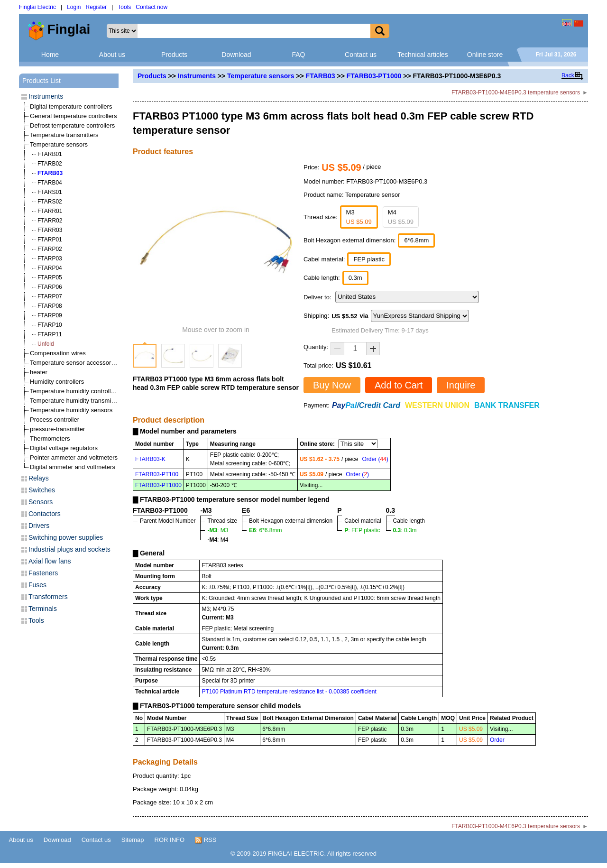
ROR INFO (170, 840)
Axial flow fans (50, 561)
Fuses (37, 585)
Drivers (39, 526)
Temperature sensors (261, 76)
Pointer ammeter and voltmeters (74, 457)
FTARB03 (321, 76)
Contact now (152, 7)
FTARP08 (50, 306)
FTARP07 (50, 296)
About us (112, 55)
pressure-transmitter (57, 429)
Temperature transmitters (64, 135)
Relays (39, 478)
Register (97, 7)
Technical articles (423, 55)
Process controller (55, 420)
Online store (485, 55)
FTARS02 (50, 202)
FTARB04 (50, 183)
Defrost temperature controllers (72, 125)
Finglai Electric (37, 7)
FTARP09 (50, 315)
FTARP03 (50, 259)
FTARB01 (50, 154)
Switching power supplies (66, 537)
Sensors (41, 502)
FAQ (298, 55)
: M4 (218, 540)
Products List (41, 81)
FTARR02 (50, 221)
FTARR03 (50, 230)
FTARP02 (50, 249)
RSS (206, 840)
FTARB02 (50, 164)
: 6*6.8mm (265, 530)
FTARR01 (50, 211)
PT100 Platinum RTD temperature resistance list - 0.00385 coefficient (289, 692)
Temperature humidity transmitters (77, 401)
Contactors (45, 514)
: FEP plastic (362, 530)
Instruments (197, 76)
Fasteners (43, 573)
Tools (124, 7)
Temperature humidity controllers (75, 391)
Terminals (43, 609)
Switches (42, 490)
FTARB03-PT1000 (374, 76)
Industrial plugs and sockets (69, 549)
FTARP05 (50, 277)
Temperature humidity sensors (71, 410)
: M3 (218, 530)
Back (568, 75)
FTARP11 (50, 334)
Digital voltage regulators (64, 448)
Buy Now (332, 385)
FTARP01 (50, 240)
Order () (375, 459)
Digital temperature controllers (71, 106)
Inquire (461, 385)
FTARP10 (50, 325)
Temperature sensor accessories (74, 363)
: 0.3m (405, 530)
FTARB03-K (150, 459)
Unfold (46, 344)
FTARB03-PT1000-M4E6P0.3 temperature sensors (516, 92)
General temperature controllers (74, 116)
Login (74, 7)
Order (497, 740)
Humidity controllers (57, 382)
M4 (401, 217)
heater (39, 372)
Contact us (361, 55)
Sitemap (133, 840)
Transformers (48, 597)
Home (50, 55)
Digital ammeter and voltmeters (73, 467)
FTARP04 (50, 268)
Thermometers (50, 439)
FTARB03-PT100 (157, 474)
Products (174, 55)
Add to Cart (399, 385)
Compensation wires (58, 353)
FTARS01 (50, 192)
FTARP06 (50, 287)
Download (236, 55)
